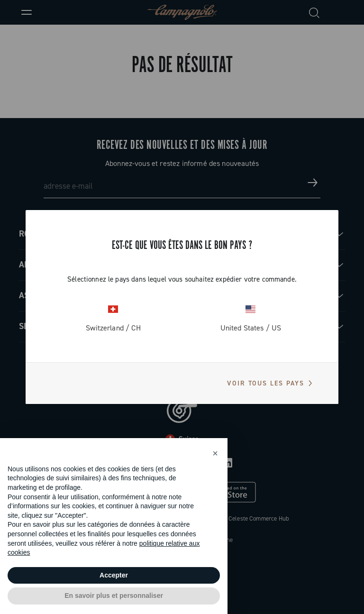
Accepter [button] (114, 575)
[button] (215, 453)
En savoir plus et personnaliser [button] (114, 596)
